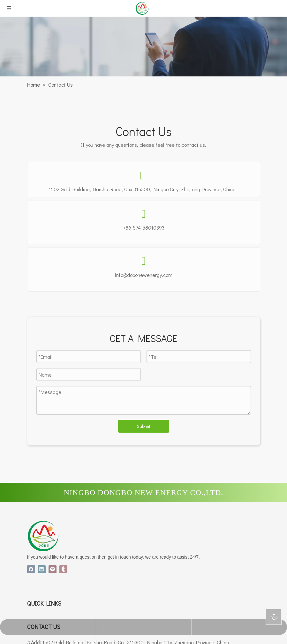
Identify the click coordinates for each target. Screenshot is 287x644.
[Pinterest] (53, 569)
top (274, 617)
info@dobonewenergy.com (144, 275)
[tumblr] (64, 569)
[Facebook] (32, 569)
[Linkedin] (43, 569)
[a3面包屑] (143, 47)
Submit (144, 426)
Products (37, 638)
